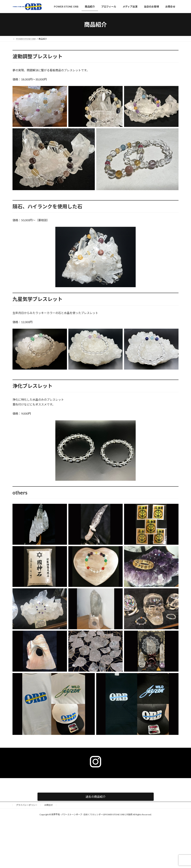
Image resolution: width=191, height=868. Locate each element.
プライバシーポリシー (27, 805)
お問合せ (49, 805)
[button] (96, 797)
